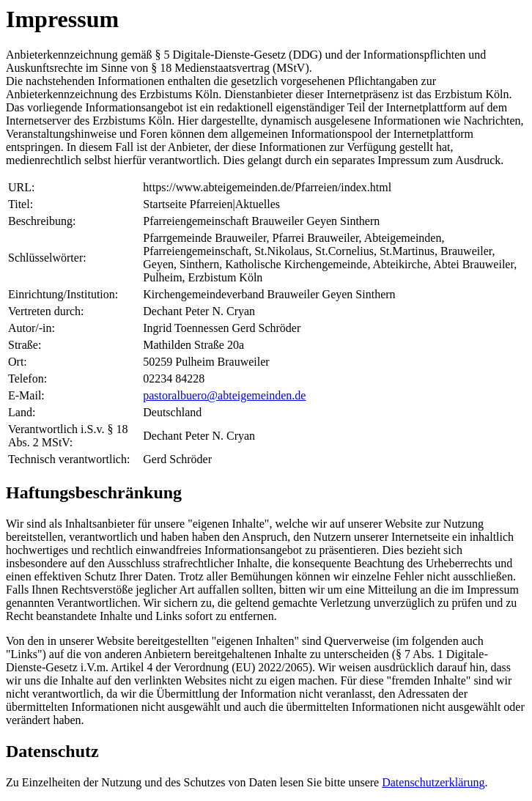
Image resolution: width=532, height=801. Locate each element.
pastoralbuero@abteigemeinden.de (224, 395)
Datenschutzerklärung (433, 782)
